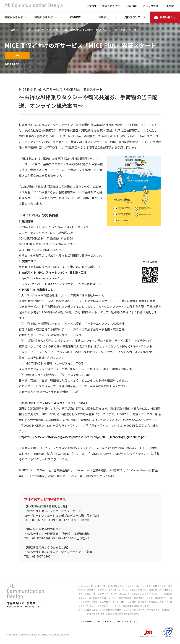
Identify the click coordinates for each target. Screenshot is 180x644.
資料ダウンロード (135, 17)
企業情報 (92, 6)
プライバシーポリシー (89, 621)
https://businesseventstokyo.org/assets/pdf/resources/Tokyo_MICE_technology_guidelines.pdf (82, 437)
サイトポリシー (112, 621)
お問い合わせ (165, 17)
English (170, 6)
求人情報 (132, 6)
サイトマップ (131, 621)
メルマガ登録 (150, 6)
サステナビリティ (112, 6)
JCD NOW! (75, 17)
